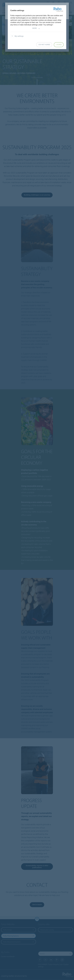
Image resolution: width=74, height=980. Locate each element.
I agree (59, 45)
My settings (17, 36)
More (36, 29)
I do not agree (44, 45)
